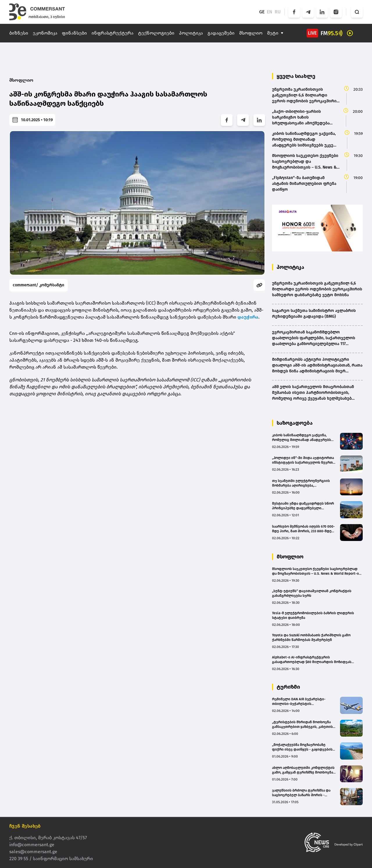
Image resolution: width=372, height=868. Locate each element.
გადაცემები (221, 33)
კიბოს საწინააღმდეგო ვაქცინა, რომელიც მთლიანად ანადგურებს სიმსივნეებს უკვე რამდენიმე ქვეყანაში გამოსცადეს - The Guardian (302, 438)
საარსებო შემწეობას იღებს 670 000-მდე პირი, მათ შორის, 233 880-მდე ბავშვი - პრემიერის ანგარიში (303, 529)
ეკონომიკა (45, 33)
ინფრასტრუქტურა (112, 33)
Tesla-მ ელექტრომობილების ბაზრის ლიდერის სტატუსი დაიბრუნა (313, 615)
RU (278, 12)
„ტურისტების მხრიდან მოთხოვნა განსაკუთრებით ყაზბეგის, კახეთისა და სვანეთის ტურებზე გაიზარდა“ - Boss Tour (303, 725)
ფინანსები (74, 33)
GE (262, 12)
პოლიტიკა (191, 33)
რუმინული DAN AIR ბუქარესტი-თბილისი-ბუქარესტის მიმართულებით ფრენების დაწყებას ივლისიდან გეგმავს (304, 702)
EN (270, 12)
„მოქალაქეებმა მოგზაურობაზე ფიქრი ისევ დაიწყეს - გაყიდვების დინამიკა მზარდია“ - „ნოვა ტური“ (302, 747)
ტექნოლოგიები (156, 33)
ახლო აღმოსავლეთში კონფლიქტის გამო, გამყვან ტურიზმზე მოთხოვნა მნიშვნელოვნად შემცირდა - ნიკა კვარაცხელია (303, 770)
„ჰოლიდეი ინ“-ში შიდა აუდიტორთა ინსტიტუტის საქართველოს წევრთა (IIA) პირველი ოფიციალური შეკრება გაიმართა (304, 460)
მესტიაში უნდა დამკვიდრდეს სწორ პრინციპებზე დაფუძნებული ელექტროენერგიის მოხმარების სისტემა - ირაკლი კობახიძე (303, 506)
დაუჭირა (248, 317)
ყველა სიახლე (296, 76)
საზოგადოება (295, 423)
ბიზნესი (19, 33)
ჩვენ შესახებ (25, 826)
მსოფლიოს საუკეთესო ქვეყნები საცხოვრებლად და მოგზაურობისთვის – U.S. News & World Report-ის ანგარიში (316, 571)
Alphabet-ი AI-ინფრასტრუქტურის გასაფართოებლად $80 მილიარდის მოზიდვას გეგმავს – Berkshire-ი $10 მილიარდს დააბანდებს (314, 660)
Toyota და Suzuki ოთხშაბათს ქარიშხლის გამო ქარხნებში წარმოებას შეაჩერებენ (311, 637)
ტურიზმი (288, 687)
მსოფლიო (251, 33)
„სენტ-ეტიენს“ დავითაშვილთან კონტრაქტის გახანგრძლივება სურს (312, 593)
